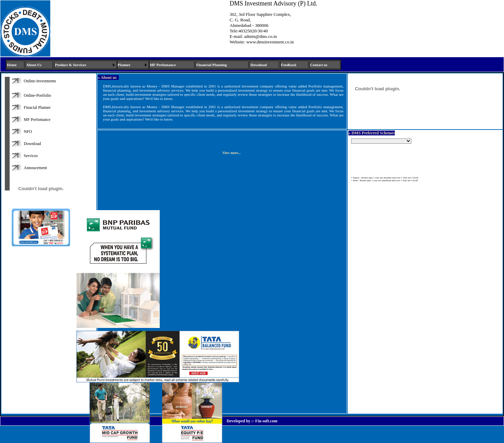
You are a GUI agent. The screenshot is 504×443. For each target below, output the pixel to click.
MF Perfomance (163, 65)
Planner (124, 65)
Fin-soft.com (266, 421)
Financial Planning (212, 65)
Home (12, 65)
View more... (232, 153)
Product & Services (70, 65)
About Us (34, 65)
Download (259, 65)
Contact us (319, 65)
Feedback (289, 65)
